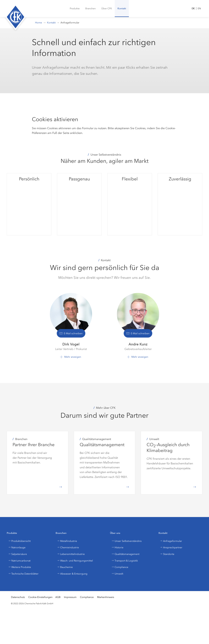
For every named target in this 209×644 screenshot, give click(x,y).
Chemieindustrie (68, 547)
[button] (91, 8)
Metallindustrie (67, 541)
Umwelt (117, 574)
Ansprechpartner (171, 547)
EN (199, 8)
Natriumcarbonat (19, 561)
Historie (117, 547)
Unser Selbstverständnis (126, 541)
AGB (58, 597)
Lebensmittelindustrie (71, 554)
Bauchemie (65, 567)
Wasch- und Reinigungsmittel (75, 561)
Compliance (120, 567)
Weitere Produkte (20, 567)
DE (193, 8)
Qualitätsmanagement (125, 554)
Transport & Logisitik (125, 561)
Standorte (167, 554)
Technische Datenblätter (23, 574)
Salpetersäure (18, 554)
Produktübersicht (19, 541)
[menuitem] (75, 8)
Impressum (70, 597)
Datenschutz (18, 597)
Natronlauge (17, 547)
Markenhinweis (106, 597)
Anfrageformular (171, 541)
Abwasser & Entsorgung (72, 574)
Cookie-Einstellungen (40, 597)
